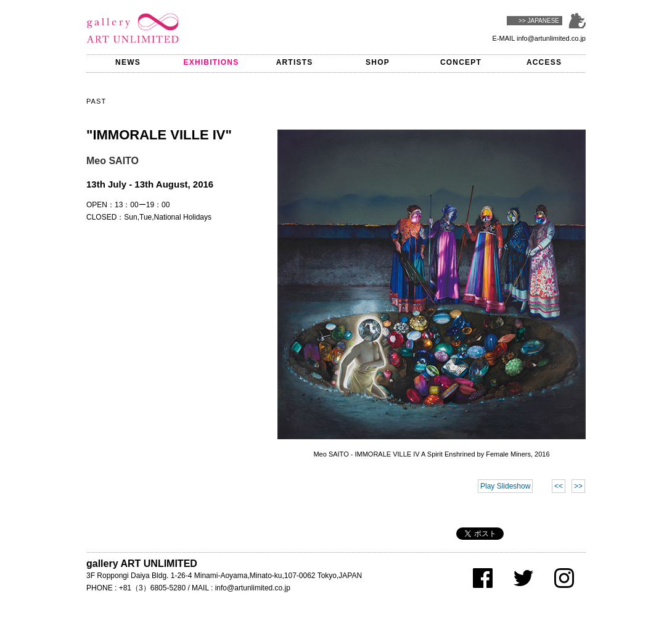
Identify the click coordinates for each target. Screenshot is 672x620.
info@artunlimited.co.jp (551, 38)
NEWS (128, 62)
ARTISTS (295, 62)
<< (559, 486)
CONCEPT (461, 62)
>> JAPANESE (539, 21)
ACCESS (544, 62)
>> (578, 486)
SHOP (378, 62)
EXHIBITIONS (211, 62)
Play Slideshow (505, 486)
